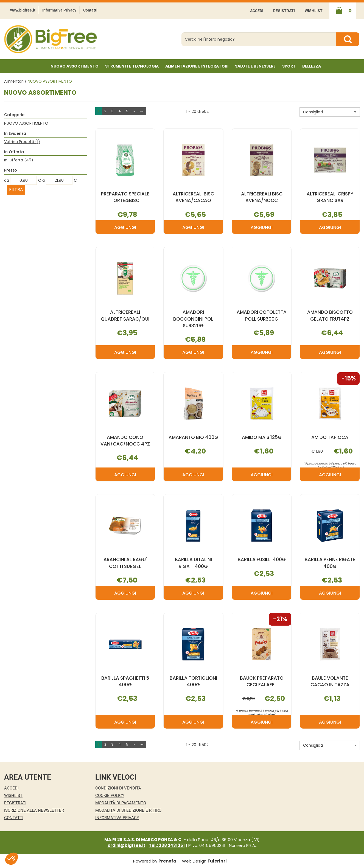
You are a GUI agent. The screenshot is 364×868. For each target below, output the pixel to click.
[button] (330, 112)
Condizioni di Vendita (118, 788)
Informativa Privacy (59, 10)
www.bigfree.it (23, 10)
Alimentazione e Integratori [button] (197, 66)
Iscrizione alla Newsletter (34, 810)
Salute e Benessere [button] (255, 66)
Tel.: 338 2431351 (167, 845)
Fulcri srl (217, 861)
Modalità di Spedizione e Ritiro (128, 810)
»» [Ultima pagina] (142, 111)
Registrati (284, 11)
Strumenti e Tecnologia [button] (132, 66)
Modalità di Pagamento (121, 803)
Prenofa (167, 861)
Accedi (257, 11)
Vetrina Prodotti (22, 142)
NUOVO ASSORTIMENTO (75, 66)
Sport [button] (289, 66)
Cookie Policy (110, 796)
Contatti (90, 10)
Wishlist (314, 11)
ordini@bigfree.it (126, 845)
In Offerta (19, 160)
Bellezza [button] (312, 66)
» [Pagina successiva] (134, 111)
